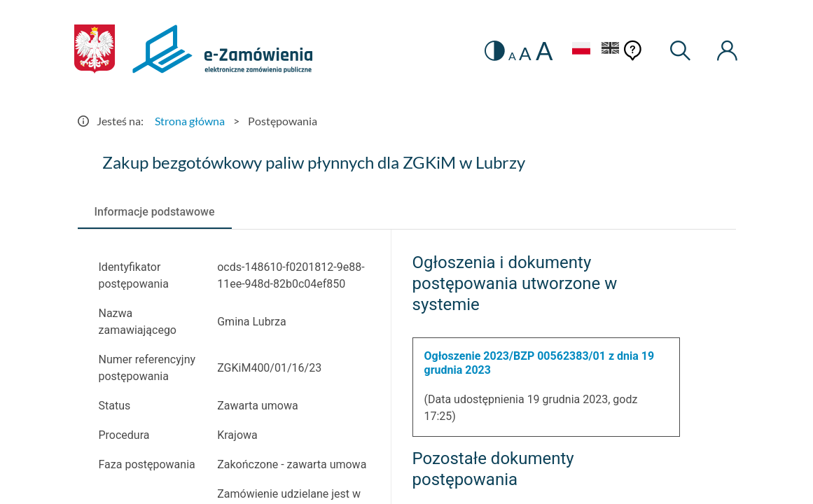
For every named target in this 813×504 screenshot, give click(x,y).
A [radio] (512, 56)
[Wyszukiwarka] (680, 51)
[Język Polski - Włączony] (581, 50)
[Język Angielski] (611, 50)
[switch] (495, 51)
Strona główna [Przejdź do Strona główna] (190, 121)
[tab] (155, 212)
